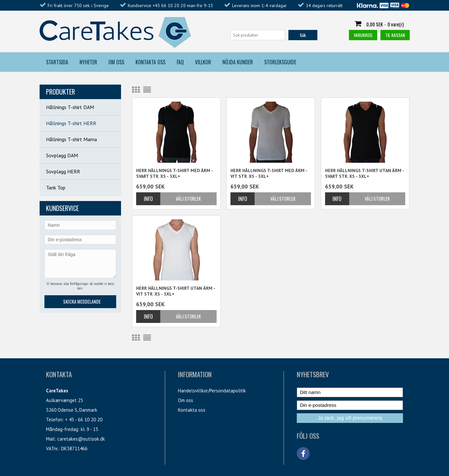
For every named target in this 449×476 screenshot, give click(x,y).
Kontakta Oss (150, 62)
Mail (50, 439)
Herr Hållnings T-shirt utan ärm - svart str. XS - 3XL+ (365, 173)
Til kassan (395, 35)
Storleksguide (280, 62)
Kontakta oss (192, 410)
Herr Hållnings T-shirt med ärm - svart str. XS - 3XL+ (174, 173)
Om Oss (116, 62)
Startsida (57, 62)
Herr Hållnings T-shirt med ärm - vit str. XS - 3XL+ (269, 173)
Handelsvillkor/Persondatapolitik (212, 391)
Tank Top (56, 188)
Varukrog (363, 35)
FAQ (180, 62)
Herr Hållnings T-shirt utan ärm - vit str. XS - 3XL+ (176, 291)
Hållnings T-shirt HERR (71, 123)
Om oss (186, 400)
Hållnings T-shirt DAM (70, 107)
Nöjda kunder (238, 62)
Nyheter (88, 62)
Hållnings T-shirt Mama (71, 139)
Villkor (203, 62)
